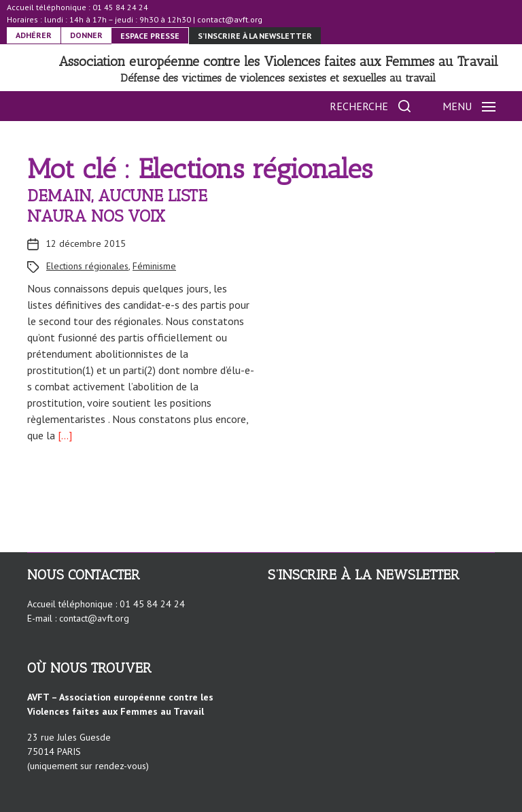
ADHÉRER (34, 35)
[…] (64, 435)
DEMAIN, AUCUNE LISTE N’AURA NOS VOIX (117, 206)
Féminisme (154, 266)
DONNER (86, 35)
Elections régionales (87, 266)
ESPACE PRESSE (150, 36)
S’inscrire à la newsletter (255, 36)
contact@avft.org (230, 19)
